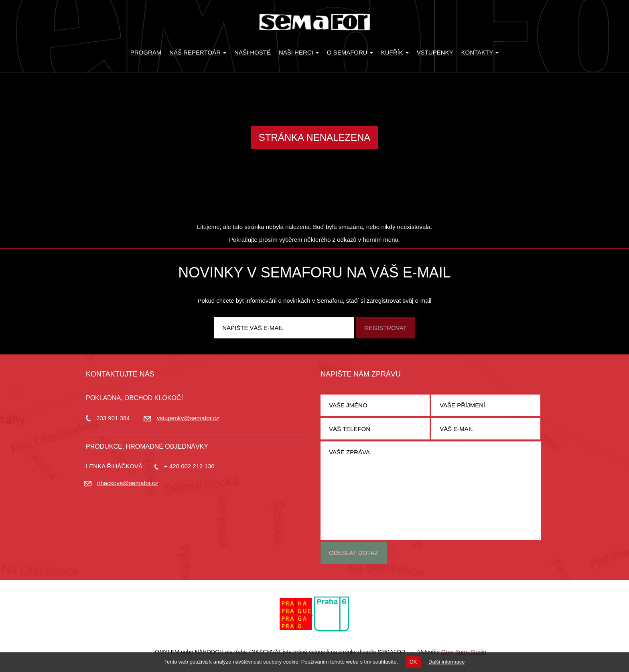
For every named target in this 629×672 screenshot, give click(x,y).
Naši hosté (253, 52)
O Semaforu (350, 52)
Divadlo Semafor (314, 22)
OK (413, 662)
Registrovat (385, 328)
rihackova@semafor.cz (128, 483)
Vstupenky (435, 52)
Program (146, 52)
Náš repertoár (198, 52)
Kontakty (480, 52)
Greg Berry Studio (464, 652)
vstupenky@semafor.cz (188, 418)
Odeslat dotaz (354, 553)
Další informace (446, 662)
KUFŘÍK (395, 52)
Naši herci (299, 52)
